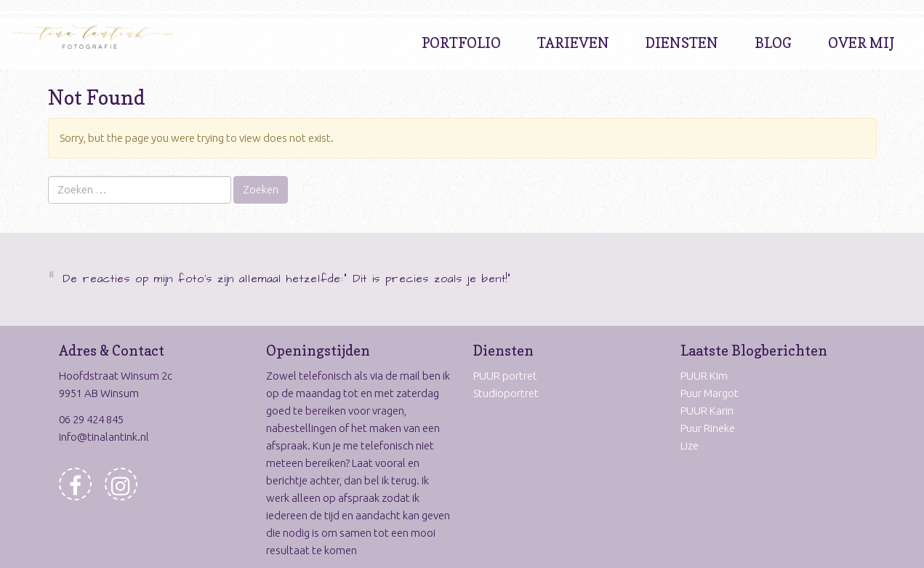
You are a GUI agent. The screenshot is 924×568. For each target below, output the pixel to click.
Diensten (682, 43)
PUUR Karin (707, 411)
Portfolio (461, 43)
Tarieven (573, 43)
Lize (690, 445)
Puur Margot (710, 393)
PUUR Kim (704, 376)
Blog (773, 43)
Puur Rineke (708, 428)
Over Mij (861, 43)
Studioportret (506, 393)
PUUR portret (505, 376)
